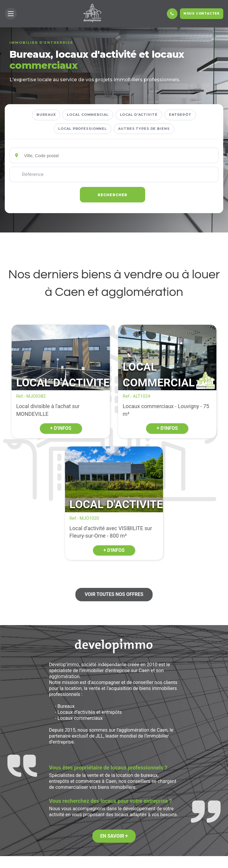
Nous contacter (202, 14)
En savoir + (114, 836)
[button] (11, 14)
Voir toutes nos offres (114, 594)
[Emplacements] (119, 155)
